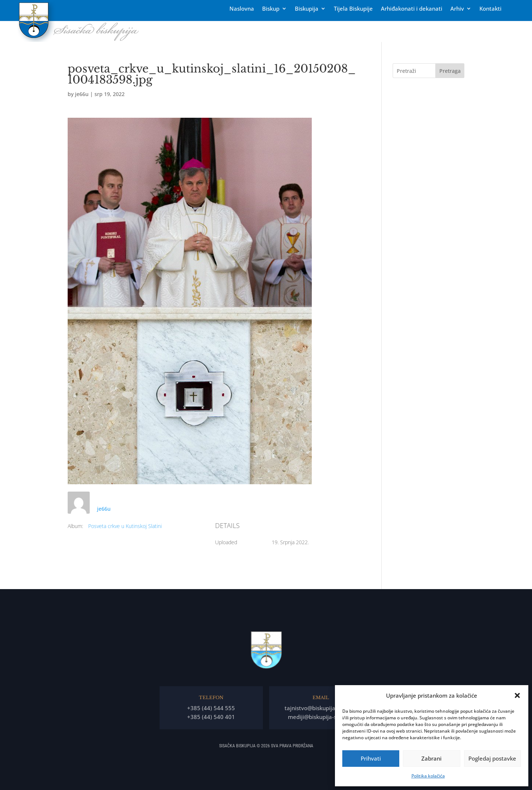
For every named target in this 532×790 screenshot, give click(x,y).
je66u (82, 94)
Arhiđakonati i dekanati (412, 9)
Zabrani (431, 758)
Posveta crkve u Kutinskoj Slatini (125, 526)
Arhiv (457, 9)
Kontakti (490, 9)
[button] (517, 695)
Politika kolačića (428, 776)
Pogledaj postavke (492, 758)
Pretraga (450, 71)
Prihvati (371, 758)
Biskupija (307, 9)
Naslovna (242, 9)
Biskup (271, 9)
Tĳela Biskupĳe (353, 9)
